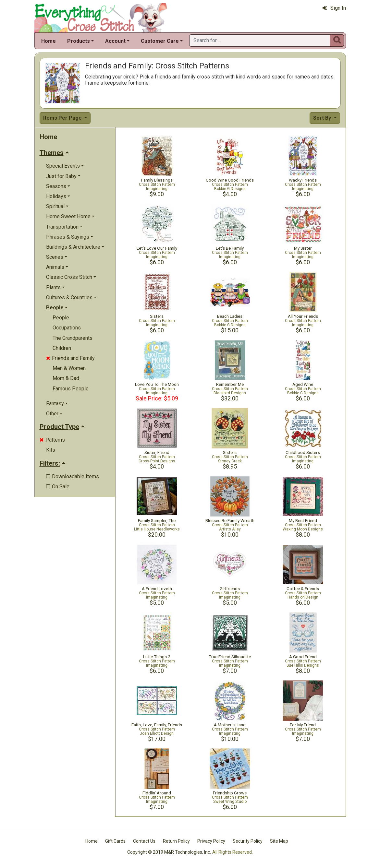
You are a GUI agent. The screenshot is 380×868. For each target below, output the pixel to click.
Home (49, 41)
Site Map (279, 841)
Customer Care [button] (160, 41)
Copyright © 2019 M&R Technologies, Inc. (169, 852)
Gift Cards (115, 841)
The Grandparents (73, 338)
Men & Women (69, 368)
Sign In (334, 8)
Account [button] (115, 41)
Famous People (71, 389)
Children (62, 348)
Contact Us (144, 841)
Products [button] (79, 41)
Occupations (67, 328)
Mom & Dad (66, 378)
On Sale (58, 487)
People (61, 318)
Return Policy (176, 841)
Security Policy (248, 841)
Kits (51, 450)
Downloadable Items (73, 476)
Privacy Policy (211, 841)
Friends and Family (70, 358)
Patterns (52, 440)
